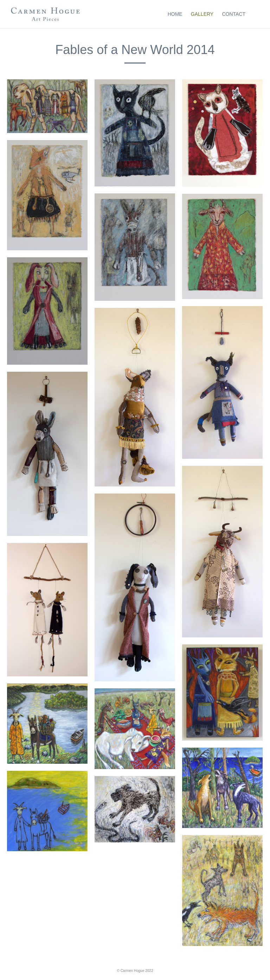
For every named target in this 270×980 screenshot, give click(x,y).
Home (175, 14)
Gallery (202, 14)
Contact (234, 14)
